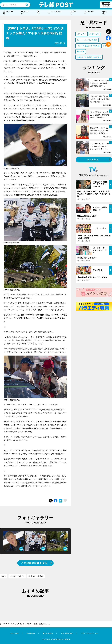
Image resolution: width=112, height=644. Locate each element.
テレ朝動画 (31, 633)
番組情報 (81, 51)
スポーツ (73, 12)
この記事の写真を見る (34, 563)
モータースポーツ (17, 576)
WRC (4, 576)
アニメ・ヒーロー (55, 12)
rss (108, 44)
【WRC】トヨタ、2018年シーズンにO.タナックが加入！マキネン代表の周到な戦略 (39, 624)
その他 (104, 12)
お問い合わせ (48, 633)
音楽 (38, 12)
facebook (108, 38)
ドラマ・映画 (8, 12)
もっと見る (93, 160)
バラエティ (25, 12)
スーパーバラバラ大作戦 (87, 40)
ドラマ (106, 46)
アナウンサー (89, 12)
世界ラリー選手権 (36, 576)
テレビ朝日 (14, 633)
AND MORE (17, 624)
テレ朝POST (56, 5)
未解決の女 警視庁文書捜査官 (89, 57)
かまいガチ (94, 34)
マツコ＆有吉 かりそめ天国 (88, 46)
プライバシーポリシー (89, 633)
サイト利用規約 (67, 633)
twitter (108, 32)
